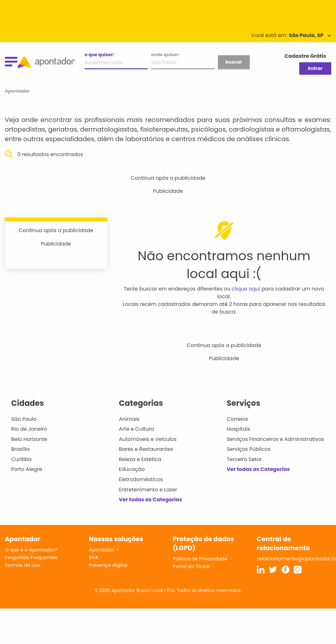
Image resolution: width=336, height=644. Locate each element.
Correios (237, 419)
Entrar (315, 68)
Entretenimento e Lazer (148, 490)
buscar (233, 62)
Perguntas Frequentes (31, 557)
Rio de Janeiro (29, 429)
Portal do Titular (191, 566)
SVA (93, 557)
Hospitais (238, 429)
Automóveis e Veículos (148, 439)
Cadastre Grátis (305, 56)
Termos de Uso (23, 565)
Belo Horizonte (29, 439)
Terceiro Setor (244, 459)
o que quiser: (99, 55)
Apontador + (104, 550)
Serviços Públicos (249, 449)
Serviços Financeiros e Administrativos (275, 439)
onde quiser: (165, 55)
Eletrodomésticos (141, 479)
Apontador (17, 91)
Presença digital (108, 565)
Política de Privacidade (200, 559)
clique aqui (246, 289)
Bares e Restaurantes (146, 449)
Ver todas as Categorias (150, 500)
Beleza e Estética (140, 459)
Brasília (20, 449)
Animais (129, 419)
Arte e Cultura (136, 429)
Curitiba (21, 459)
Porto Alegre (27, 469)
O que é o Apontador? (31, 550)
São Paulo (24, 419)
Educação (132, 469)
